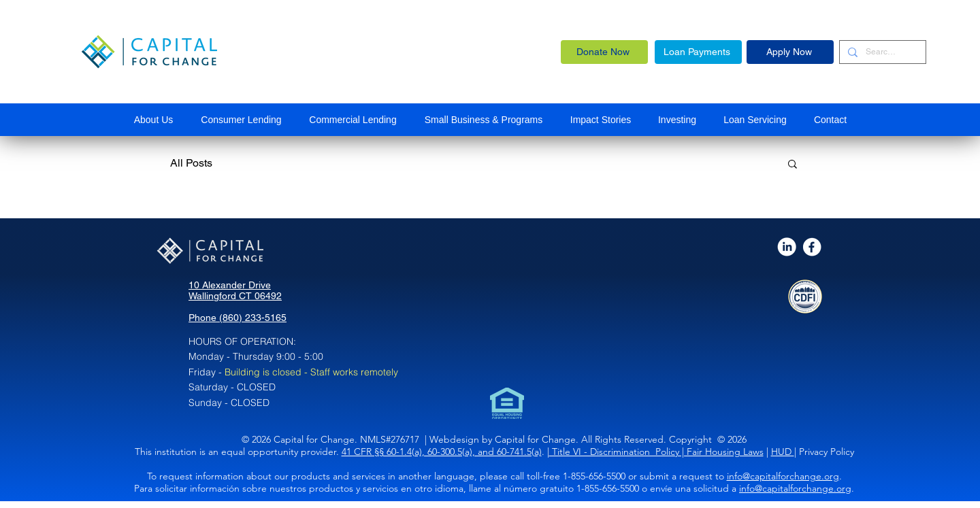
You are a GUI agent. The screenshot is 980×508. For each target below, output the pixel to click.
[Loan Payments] (698, 52)
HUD (783, 452)
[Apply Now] (790, 52)
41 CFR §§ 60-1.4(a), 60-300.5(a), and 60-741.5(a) (442, 452)
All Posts (191, 163)
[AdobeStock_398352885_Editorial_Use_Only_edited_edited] (787, 247)
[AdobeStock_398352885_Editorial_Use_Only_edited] (813, 247)
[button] (484, 120)
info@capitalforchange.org (783, 476)
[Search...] (881, 52)
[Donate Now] (604, 52)
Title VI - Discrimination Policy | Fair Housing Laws (656, 452)
